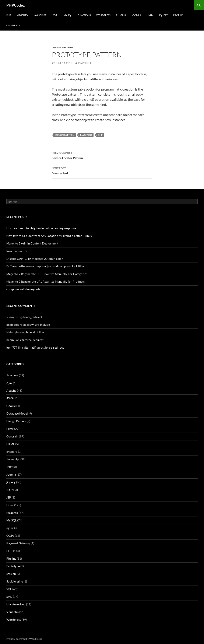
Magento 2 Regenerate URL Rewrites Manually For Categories (47, 274)
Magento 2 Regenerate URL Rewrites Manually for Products (45, 281)
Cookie (11, 406)
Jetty (10, 467)
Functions (84, 15)
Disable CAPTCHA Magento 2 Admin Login (35, 259)
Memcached (102, 170)
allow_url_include (38, 325)
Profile (178, 15)
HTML (55, 15)
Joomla (136, 15)
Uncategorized (16, 604)
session (11, 574)
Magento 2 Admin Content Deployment (32, 243)
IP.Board (12, 452)
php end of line (34, 332)
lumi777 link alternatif (21, 347)
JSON (10, 490)
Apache (11, 390)
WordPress (103, 15)
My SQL (68, 15)
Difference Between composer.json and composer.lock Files (45, 266)
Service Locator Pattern (102, 155)
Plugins (121, 15)
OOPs (10, 536)
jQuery (163, 15)
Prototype (13, 566)
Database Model (17, 413)
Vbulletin (13, 612)
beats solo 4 (14, 325)
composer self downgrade (23, 289)
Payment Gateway (18, 543)
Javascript (40, 15)
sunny (10, 317)
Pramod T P (86, 63)
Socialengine (15, 581)
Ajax (9, 383)
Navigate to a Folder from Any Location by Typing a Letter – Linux (49, 236)
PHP (9, 15)
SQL (9, 589)
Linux (150, 15)
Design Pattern (62, 47)
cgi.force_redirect (31, 317)
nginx (10, 528)
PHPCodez (15, 5)
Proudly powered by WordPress (24, 639)
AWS (10, 398)
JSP (9, 497)
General (12, 436)
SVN (9, 597)
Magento (22, 15)
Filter (10, 429)
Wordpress (14, 620)
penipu (11, 340)
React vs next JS (17, 251)
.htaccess (12, 375)
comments (13, 25)
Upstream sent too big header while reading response (41, 228)
